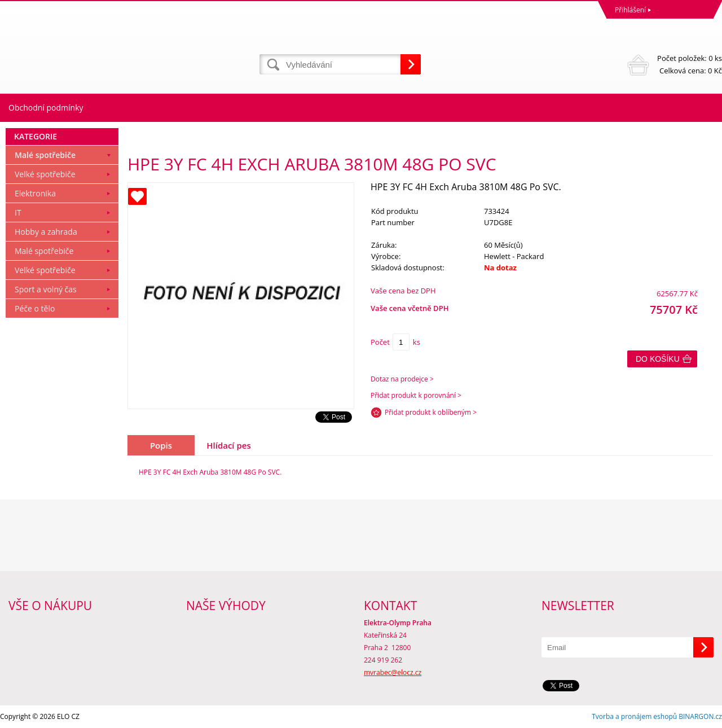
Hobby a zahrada (46, 232)
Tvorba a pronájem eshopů (634, 716)
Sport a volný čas (46, 289)
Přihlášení (630, 10)
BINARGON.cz (700, 716)
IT (18, 212)
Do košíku (658, 359)
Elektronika (35, 193)
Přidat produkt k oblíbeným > (431, 412)
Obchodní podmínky (46, 108)
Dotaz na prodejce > (402, 379)
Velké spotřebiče (45, 174)
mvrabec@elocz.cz (393, 672)
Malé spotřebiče (45, 155)
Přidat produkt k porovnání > (416, 395)
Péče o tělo (35, 308)
